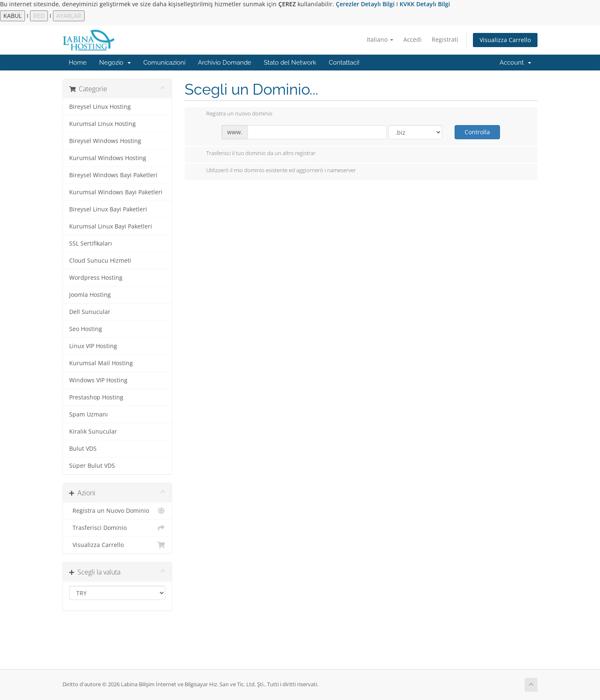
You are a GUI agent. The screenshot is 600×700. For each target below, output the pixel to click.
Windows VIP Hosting (98, 380)
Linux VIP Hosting (93, 346)
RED (39, 16)
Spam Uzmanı (89, 414)
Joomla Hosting (90, 295)
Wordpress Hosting (96, 278)
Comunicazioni (164, 63)
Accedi (412, 39)
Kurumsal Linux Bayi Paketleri (111, 226)
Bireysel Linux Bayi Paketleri (108, 209)
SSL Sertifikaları (91, 243)
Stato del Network (290, 63)
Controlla (477, 132)
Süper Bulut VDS (92, 466)
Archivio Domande (225, 63)
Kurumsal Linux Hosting (102, 124)
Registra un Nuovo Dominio (117, 511)
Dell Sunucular (90, 312)
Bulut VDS (83, 449)
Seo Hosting (86, 329)
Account (515, 63)
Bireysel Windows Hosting (105, 141)
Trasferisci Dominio (117, 528)
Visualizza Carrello (505, 40)
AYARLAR (69, 16)
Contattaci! (344, 63)
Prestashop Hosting (96, 397)
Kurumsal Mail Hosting (101, 363)
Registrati (445, 39)
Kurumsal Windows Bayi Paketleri (116, 192)
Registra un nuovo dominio (233, 114)
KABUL (12, 16)
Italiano (380, 39)
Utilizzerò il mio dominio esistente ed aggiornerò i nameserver (274, 171)
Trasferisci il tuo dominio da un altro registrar (254, 154)
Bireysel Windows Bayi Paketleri (113, 175)
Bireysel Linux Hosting (100, 107)
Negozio (115, 63)
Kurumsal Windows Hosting (108, 158)
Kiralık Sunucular (93, 432)
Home (78, 63)
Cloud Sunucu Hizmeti (100, 261)
